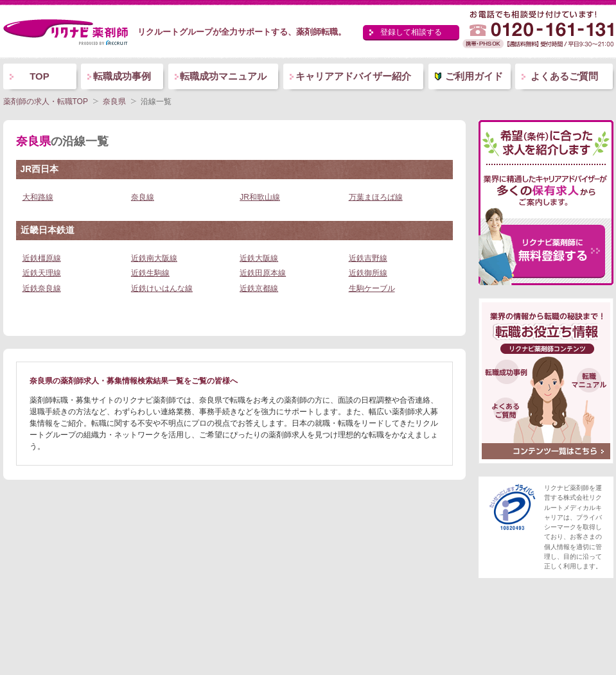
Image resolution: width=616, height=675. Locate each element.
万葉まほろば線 (376, 197)
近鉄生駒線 (150, 273)
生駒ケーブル (372, 288)
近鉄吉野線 (368, 258)
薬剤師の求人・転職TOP (46, 101)
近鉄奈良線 (42, 288)
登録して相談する (411, 32)
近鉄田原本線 (263, 273)
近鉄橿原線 (42, 258)
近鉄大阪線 (259, 258)
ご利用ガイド (474, 76)
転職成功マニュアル (223, 76)
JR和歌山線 (260, 197)
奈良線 (143, 197)
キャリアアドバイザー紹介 (353, 76)
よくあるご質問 (564, 76)
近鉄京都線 (259, 288)
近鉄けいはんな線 (162, 288)
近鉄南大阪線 (154, 258)
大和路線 (38, 197)
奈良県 (114, 101)
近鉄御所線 (368, 273)
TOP (40, 76)
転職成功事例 (122, 76)
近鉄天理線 (42, 273)
